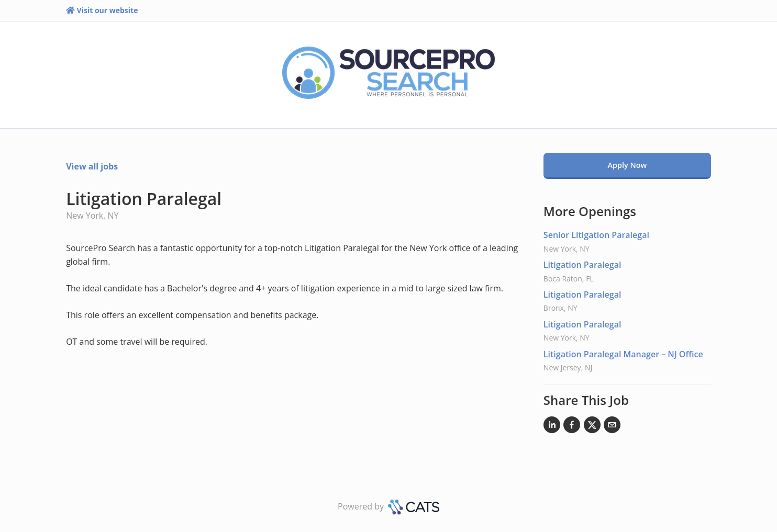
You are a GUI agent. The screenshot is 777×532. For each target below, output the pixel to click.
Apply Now (628, 165)
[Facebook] (572, 427)
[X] (592, 427)
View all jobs (92, 166)
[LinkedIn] (552, 427)
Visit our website (102, 10)
